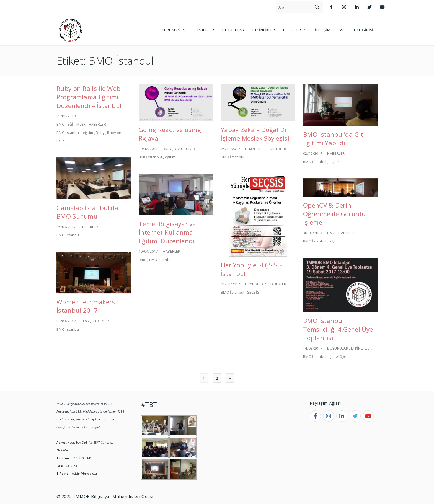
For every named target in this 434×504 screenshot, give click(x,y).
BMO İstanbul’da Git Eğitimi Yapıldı (333, 139)
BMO (61, 124)
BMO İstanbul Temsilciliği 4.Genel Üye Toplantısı (338, 329)
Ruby (100, 133)
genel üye (338, 356)
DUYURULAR (184, 149)
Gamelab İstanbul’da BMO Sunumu (87, 212)
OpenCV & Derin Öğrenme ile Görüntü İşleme (334, 214)
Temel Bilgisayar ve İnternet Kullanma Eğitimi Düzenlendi (167, 232)
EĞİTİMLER (77, 124)
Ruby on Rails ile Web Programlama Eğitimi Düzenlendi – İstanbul (89, 97)
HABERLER (97, 124)
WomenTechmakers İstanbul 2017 (86, 306)
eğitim (88, 133)
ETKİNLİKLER (255, 149)
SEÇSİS (253, 292)
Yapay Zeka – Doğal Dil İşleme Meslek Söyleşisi (255, 134)
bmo (143, 260)
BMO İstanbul (68, 133)
